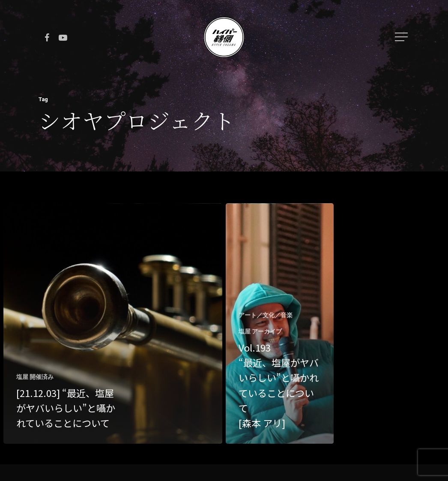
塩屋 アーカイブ (260, 331)
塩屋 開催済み (35, 377)
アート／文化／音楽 (266, 315)
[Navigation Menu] (402, 37)
